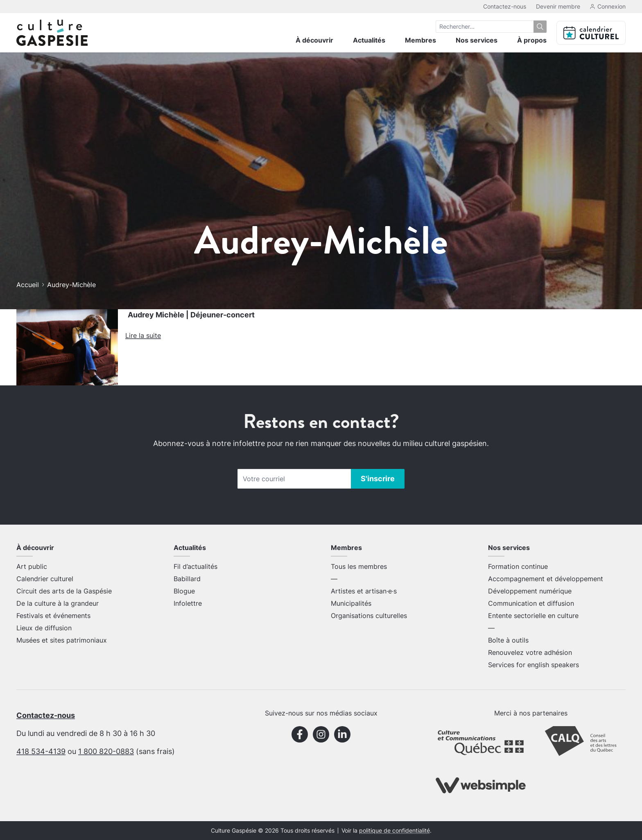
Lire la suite (143, 335)
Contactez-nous (505, 6)
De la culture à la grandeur (58, 603)
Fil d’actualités (196, 566)
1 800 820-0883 (106, 751)
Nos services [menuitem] (477, 40)
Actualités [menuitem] (369, 40)
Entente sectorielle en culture (533, 616)
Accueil (28, 285)
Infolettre (188, 603)
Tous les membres (359, 566)
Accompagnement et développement (546, 579)
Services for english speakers (533, 665)
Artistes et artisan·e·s (364, 591)
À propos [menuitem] (532, 40)
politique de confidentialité (394, 831)
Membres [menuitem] (420, 40)
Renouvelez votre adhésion (530, 652)
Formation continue (518, 566)
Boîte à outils (508, 640)
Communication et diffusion (531, 603)
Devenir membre (558, 6)
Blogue (184, 591)
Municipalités (351, 603)
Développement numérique (530, 591)
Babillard (187, 579)
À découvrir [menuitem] (314, 40)
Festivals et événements (53, 616)
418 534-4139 (41, 751)
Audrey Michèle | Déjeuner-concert (191, 315)
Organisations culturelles (369, 616)
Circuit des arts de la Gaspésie (64, 591)
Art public (32, 566)
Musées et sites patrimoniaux (62, 640)
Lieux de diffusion (44, 628)
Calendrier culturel (45, 579)
